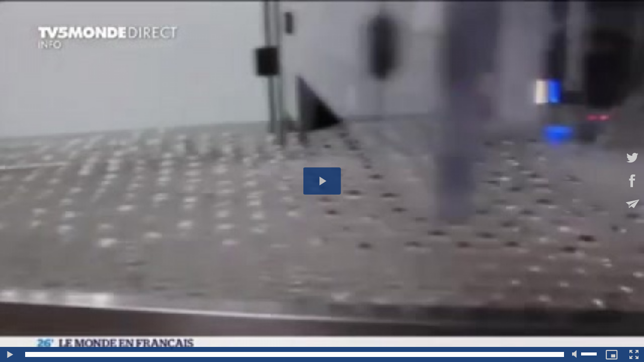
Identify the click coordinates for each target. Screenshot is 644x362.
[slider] (295, 354)
